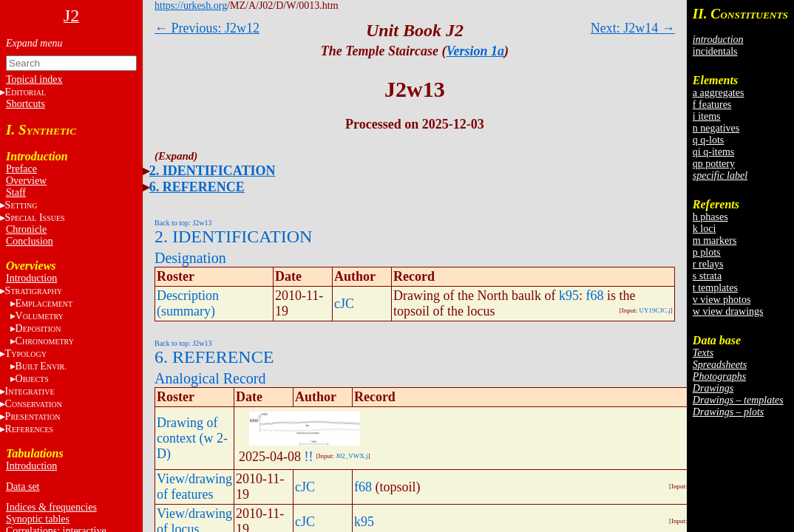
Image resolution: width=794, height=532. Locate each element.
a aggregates (719, 93)
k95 (569, 296)
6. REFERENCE (197, 187)
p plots (707, 252)
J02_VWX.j (352, 456)
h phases (710, 217)
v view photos (722, 300)
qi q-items (713, 152)
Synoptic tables (38, 519)
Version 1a (476, 51)
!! (308, 457)
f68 (594, 296)
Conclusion (30, 241)
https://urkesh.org (191, 6)
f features (712, 105)
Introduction (31, 278)
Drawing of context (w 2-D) (192, 438)
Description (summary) (188, 303)
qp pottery (714, 164)
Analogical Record (210, 378)
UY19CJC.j (655, 310)
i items (707, 116)
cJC (344, 304)
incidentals (715, 51)
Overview (26, 181)
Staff (16, 192)
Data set (23, 487)
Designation (190, 258)
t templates (715, 288)
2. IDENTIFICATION (213, 171)
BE (41, 366)
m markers (715, 241)
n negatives (716, 128)
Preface (21, 169)
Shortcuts (26, 104)
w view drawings (728, 311)
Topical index (34, 79)
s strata (707, 276)
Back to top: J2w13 (183, 223)
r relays (708, 264)
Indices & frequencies (51, 507)
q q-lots (708, 140)
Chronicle (26, 229)
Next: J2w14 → (633, 28)
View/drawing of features (194, 487)
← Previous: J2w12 (207, 28)
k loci (705, 229)
